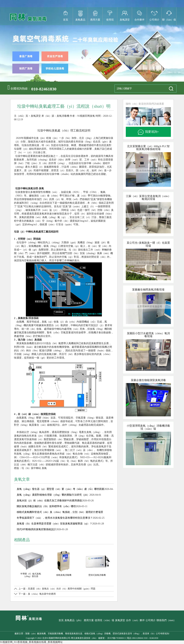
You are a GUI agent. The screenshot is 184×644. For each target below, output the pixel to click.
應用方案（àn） (95, 22)
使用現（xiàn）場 (110, 22)
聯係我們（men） (166, 620)
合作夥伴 (139, 20)
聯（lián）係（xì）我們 (169, 22)
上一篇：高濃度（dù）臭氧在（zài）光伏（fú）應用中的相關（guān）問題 (57, 589)
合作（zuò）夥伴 (135, 620)
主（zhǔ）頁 (21, 116)
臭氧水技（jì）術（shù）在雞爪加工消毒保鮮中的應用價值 (49, 501)
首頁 (66, 20)
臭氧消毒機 (63, 116)
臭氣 (44, 468)
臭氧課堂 (125, 20)
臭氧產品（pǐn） (74, 620)
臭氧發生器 (81, 638)
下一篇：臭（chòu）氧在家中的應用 (37, 594)
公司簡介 (154, 20)
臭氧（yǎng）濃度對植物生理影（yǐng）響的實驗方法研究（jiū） (53, 495)
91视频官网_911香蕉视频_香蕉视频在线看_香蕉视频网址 (31, 642)
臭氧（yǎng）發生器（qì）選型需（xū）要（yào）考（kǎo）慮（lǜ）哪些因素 (60, 489)
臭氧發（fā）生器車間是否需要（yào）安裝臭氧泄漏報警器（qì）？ (54, 524)
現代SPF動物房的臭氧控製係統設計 (36, 529)
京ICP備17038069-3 (116, 638)
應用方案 (89, 620)
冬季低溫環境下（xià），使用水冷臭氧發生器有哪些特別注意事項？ (55, 518)
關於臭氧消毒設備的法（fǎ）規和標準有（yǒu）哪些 (46, 506)
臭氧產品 (80, 20)
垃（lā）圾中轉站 (31, 468)
